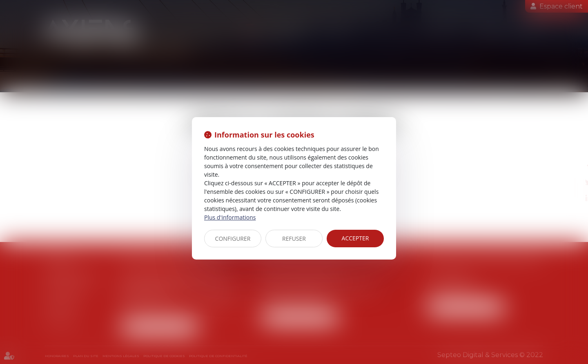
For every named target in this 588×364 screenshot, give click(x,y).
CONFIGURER (233, 239)
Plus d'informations (230, 217)
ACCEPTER (355, 238)
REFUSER (294, 239)
